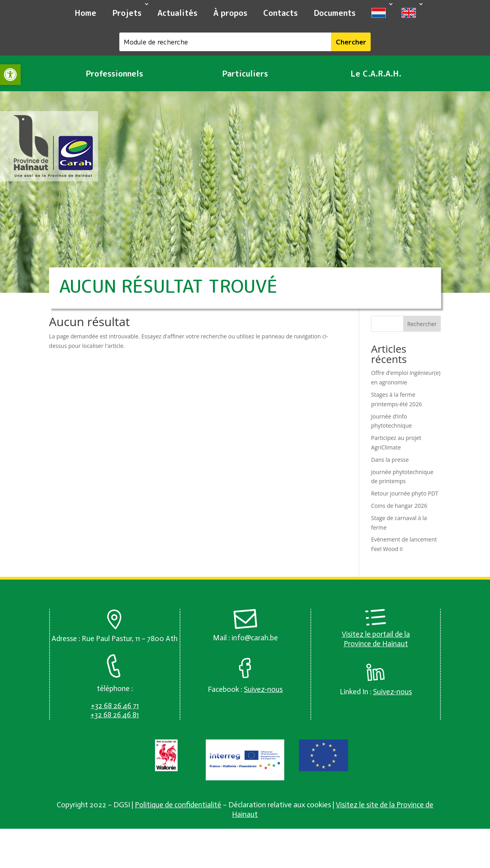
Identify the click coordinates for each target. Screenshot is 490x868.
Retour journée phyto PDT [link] (405, 493)
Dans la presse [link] (390, 460)
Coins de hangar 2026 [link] (399, 506)
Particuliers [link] (245, 73)
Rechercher (422, 324)
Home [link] (85, 13)
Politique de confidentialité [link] (178, 805)
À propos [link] (230, 13)
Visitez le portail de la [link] (376, 634)
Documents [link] (335, 13)
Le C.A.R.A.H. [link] (376, 73)
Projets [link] (127, 13)
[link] (10, 75)
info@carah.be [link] (255, 638)
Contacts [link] (280, 13)
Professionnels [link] (114, 73)
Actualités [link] (177, 13)
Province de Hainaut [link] (376, 644)
